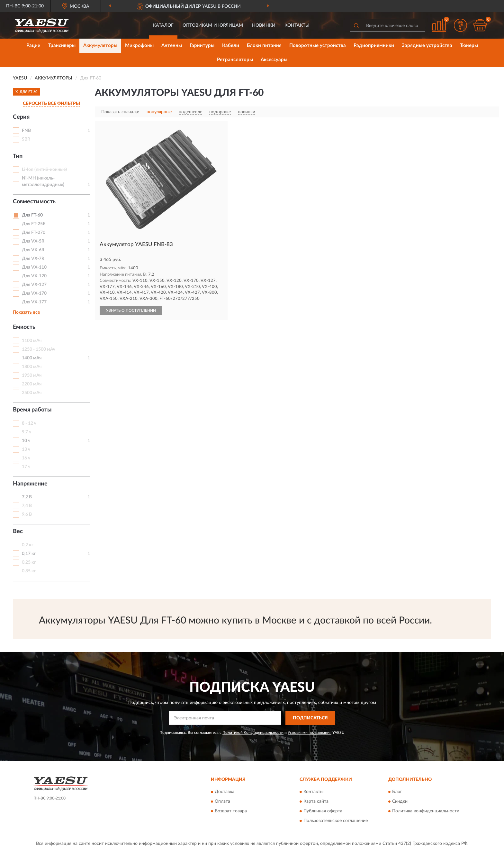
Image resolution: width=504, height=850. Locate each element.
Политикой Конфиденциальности (253, 733)
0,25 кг (29, 562)
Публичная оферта (323, 811)
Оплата (222, 802)
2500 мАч (32, 393)
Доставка (225, 792)
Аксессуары (274, 60)
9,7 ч (27, 432)
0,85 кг (29, 571)
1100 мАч (32, 341)
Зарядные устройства (427, 46)
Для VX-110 (34, 267)
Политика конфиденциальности (426, 811)
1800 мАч (32, 367)
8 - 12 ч (29, 423)
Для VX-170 (34, 293)
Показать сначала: (120, 112)
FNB (26, 131)
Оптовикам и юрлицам (213, 25)
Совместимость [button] (34, 202)
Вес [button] (18, 531)
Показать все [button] (26, 312)
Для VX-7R (33, 259)
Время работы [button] (32, 410)
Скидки (400, 802)
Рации (33, 46)
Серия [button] (21, 117)
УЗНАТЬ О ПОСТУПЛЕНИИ (131, 310)
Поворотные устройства (318, 46)
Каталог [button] (163, 25)
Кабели (231, 46)
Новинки (264, 25)
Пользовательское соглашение (336, 821)
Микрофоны (139, 46)
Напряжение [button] (30, 484)
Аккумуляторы (100, 46)
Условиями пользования (310, 733)
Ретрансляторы (235, 60)
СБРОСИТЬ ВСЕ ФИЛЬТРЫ (51, 104)
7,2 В (27, 497)
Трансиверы (62, 46)
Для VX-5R (33, 241)
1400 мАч (32, 358)
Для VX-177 (34, 302)
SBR (26, 139)
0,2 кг (28, 545)
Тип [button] (18, 156)
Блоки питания (264, 46)
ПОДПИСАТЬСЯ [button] (310, 718)
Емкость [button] (24, 327)
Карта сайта (316, 802)
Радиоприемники (374, 46)
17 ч (26, 467)
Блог (397, 792)
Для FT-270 (34, 233)
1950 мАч (32, 375)
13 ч (26, 449)
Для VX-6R (33, 250)
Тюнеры (469, 46)
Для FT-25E (34, 224)
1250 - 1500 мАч (39, 349)
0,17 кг (29, 554)
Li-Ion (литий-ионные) (44, 170)
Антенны (172, 46)
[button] (461, 25)
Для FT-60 (32, 215)
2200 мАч (32, 384)
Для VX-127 (34, 285)
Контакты (297, 25)
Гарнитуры (202, 46)
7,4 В (27, 506)
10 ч (26, 441)
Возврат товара (231, 811)
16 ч (26, 458)
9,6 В (27, 514)
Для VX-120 (34, 276)
